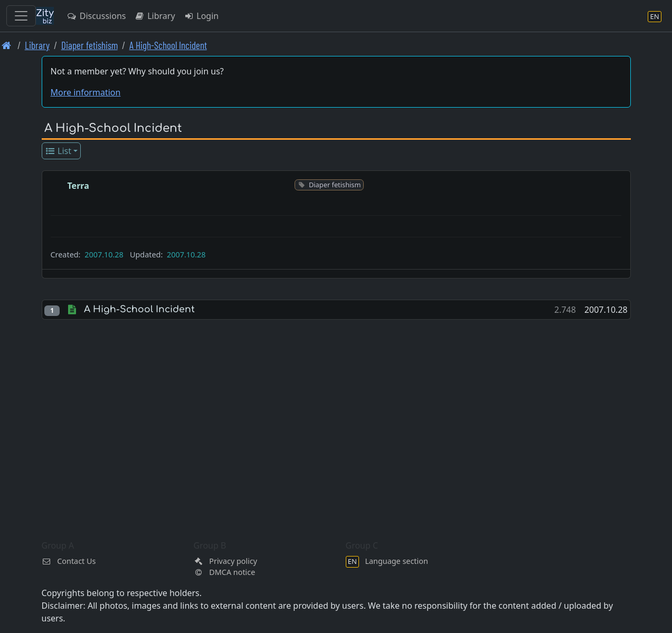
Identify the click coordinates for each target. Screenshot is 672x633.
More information (86, 92)
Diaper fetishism (89, 45)
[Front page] (7, 45)
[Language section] (655, 16)
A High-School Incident (168, 45)
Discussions (96, 16)
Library (154, 16)
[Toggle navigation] (21, 16)
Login (201, 16)
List (58, 151)
